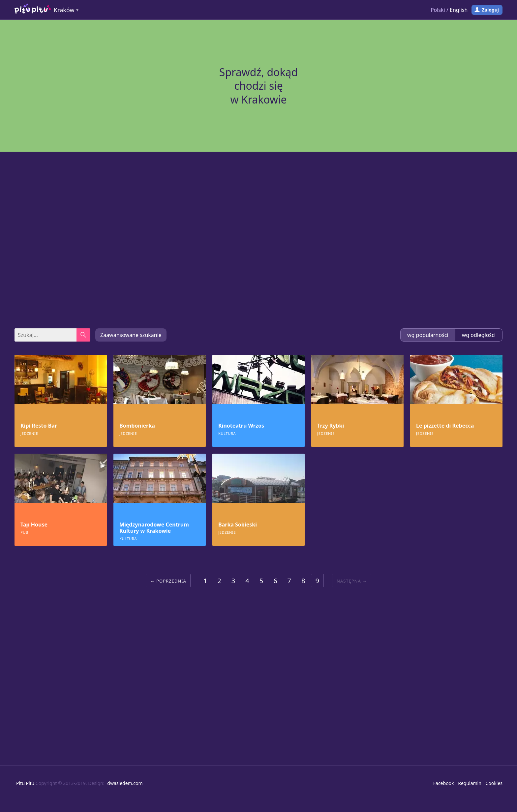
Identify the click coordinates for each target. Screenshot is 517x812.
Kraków (64, 10)
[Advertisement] (258, 254)
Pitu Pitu (25, 783)
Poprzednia (171, 581)
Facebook (444, 783)
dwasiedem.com (125, 783)
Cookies (494, 783)
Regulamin (470, 783)
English (459, 10)
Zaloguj (490, 10)
